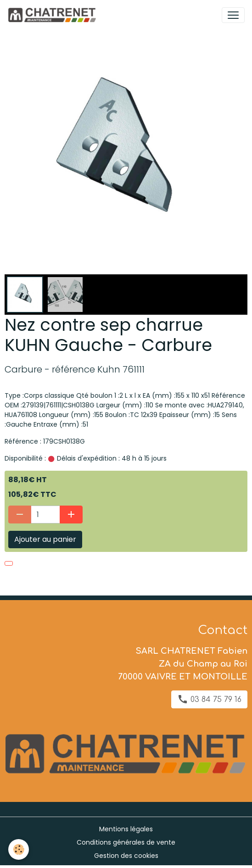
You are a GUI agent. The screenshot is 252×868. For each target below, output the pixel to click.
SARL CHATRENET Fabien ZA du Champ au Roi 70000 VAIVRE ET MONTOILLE (183, 664)
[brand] (53, 15)
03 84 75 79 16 (209, 699)
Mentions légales (126, 829)
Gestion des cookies (126, 856)
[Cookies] (19, 849)
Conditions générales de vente (126, 842)
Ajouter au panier (45, 539)
